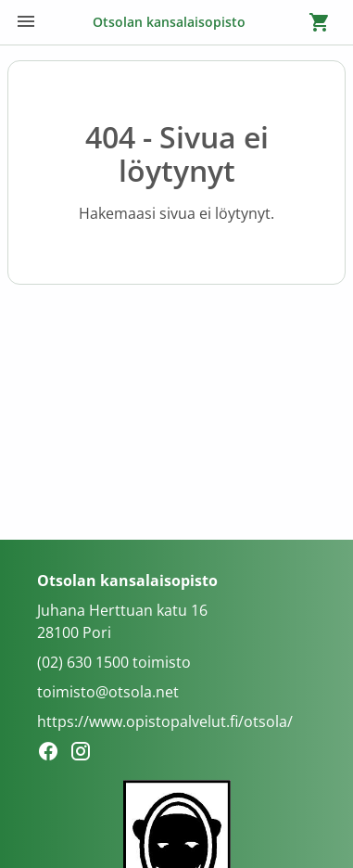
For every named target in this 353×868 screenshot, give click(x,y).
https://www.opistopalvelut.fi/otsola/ (165, 721)
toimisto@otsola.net (108, 692)
